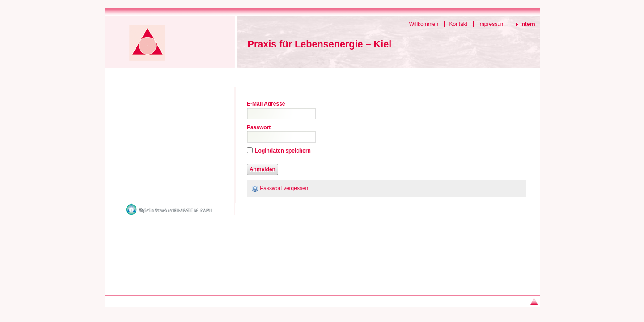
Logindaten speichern (283, 151)
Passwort (259, 127)
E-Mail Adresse (266, 104)
